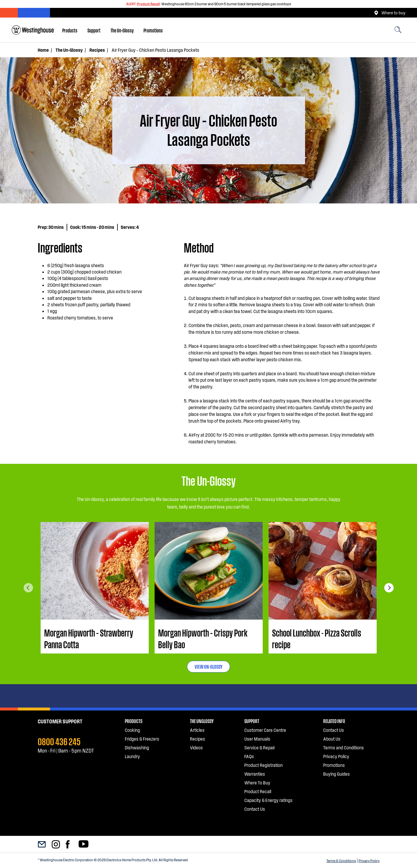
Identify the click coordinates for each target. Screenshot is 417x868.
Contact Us (255, 809)
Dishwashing (137, 747)
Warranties (255, 774)
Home (43, 50)
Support (94, 30)
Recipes (97, 50)
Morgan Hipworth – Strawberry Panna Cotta (89, 638)
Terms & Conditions (341, 861)
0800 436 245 (59, 741)
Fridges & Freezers (142, 739)
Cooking (132, 730)
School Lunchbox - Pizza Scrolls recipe (317, 638)
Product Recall (148, 4)
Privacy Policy (369, 861)
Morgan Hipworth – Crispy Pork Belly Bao (203, 638)
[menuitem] (70, 30)
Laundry (132, 756)
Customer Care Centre (265, 730)
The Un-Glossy (122, 30)
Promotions (153, 30)
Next (389, 588)
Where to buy (390, 13)
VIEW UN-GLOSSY (208, 666)
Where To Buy (257, 783)
